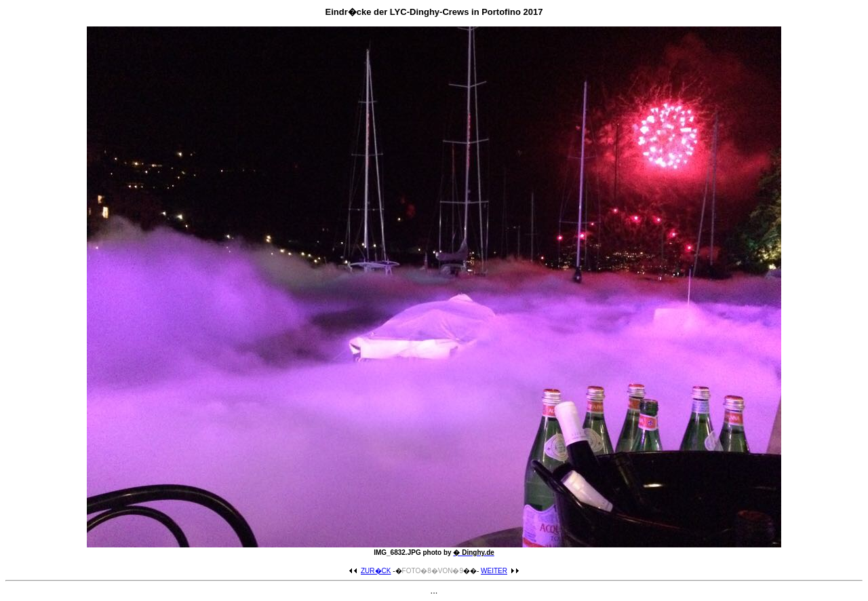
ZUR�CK (370, 571)
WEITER (500, 571)
